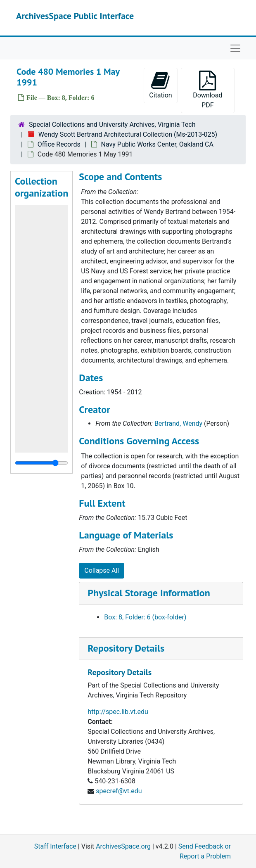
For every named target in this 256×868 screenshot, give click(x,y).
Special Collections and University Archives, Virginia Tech (112, 125)
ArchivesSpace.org (123, 846)
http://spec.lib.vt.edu (118, 712)
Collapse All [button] (102, 570)
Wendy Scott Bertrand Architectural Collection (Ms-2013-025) (128, 134)
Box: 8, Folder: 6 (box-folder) (145, 617)
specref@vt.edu (119, 791)
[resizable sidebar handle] (41, 463)
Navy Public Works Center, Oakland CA (157, 144)
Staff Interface (55, 846)
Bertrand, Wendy (178, 423)
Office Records (59, 144)
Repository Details (126, 648)
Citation (160, 85)
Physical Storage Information (149, 593)
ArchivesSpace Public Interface (75, 16)
